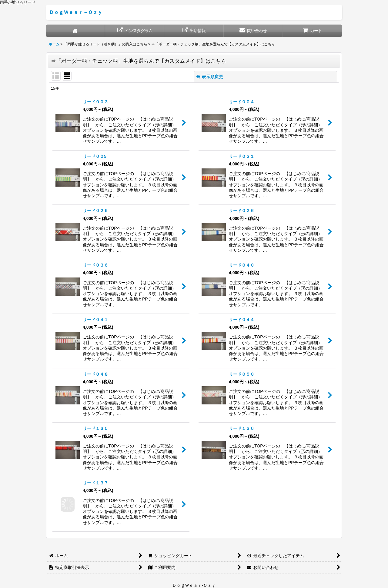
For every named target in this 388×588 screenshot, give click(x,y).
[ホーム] (76, 31)
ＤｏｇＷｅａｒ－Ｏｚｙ (76, 12)
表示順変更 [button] (210, 77)
